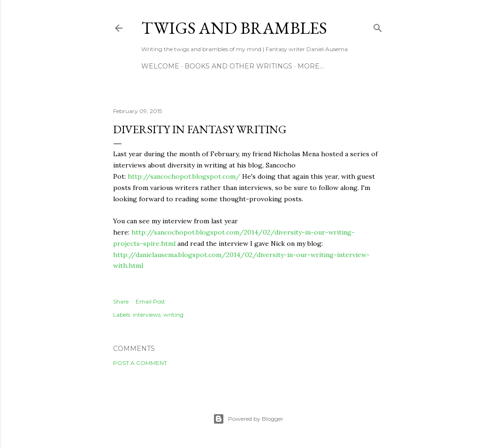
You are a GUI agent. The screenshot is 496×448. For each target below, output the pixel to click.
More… (311, 66)
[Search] (378, 26)
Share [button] (121, 301)
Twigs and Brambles (234, 28)
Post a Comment (140, 363)
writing (173, 315)
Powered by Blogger (248, 419)
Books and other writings (238, 66)
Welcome (160, 66)
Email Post (150, 301)
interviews (147, 315)
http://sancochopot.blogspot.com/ (184, 176)
